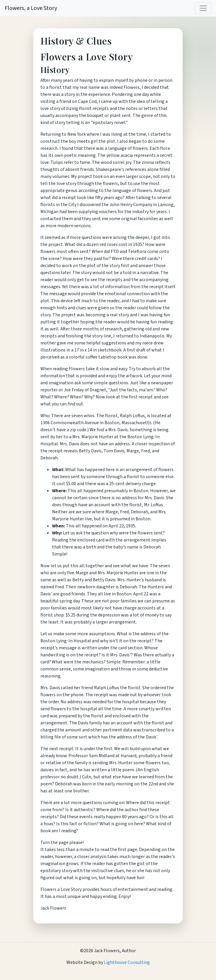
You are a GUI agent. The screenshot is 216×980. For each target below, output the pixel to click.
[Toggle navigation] (203, 8)
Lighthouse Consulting (126, 962)
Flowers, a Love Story (31, 8)
